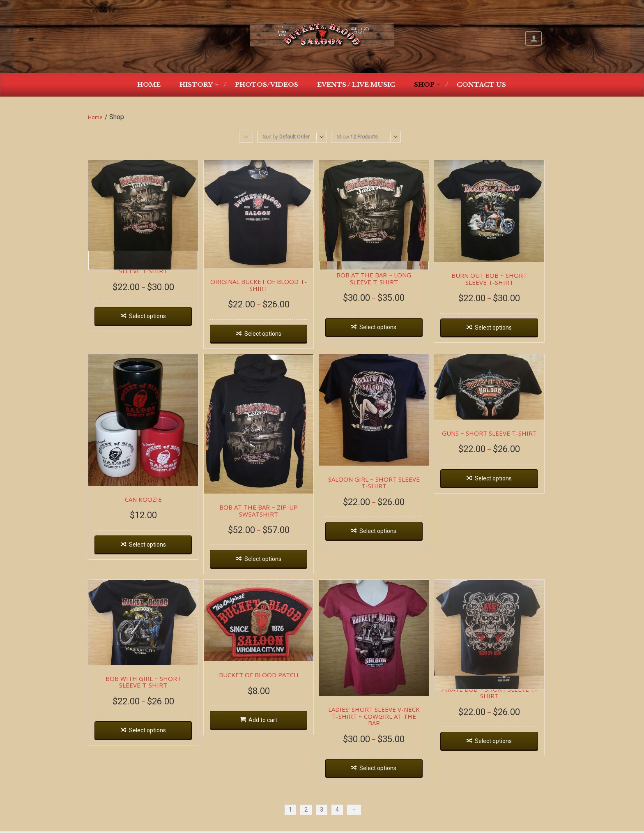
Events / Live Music (356, 84)
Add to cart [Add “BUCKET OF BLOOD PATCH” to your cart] (267, 728)
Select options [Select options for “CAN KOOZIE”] (149, 550)
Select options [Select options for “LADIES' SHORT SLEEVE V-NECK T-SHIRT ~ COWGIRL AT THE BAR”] (385, 770)
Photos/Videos (267, 84)
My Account (534, 38)
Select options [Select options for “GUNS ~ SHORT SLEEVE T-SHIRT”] (504, 482)
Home (149, 84)
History (196, 84)
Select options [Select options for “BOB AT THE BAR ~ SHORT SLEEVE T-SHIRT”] (149, 318)
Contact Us (481, 84)
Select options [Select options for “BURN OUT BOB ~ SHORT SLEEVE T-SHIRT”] (504, 330)
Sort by (286, 137)
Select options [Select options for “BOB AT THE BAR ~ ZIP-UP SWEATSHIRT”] (267, 565)
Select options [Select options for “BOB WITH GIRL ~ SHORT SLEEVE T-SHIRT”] (149, 738)
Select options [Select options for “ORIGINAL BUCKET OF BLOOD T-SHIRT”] (267, 337)
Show (357, 137)
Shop (424, 84)
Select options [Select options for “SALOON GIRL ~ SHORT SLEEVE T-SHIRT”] (385, 536)
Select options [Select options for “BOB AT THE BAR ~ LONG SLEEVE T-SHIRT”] (385, 330)
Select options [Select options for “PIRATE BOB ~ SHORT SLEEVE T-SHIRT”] (504, 749)
